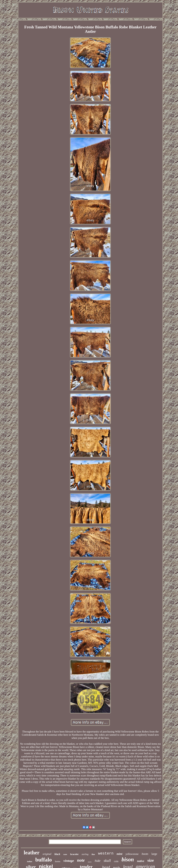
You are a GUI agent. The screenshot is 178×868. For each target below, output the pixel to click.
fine (93, 854)
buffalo (44, 860)
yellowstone (132, 854)
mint (119, 854)
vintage (69, 861)
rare (65, 854)
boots (145, 854)
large (154, 854)
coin (116, 861)
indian (30, 862)
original (47, 854)
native (141, 861)
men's (90, 862)
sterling (85, 854)
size (151, 860)
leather (32, 853)
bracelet (74, 854)
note (81, 860)
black (57, 854)
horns (58, 861)
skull (107, 861)
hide (97, 861)
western (106, 854)
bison (128, 860)
